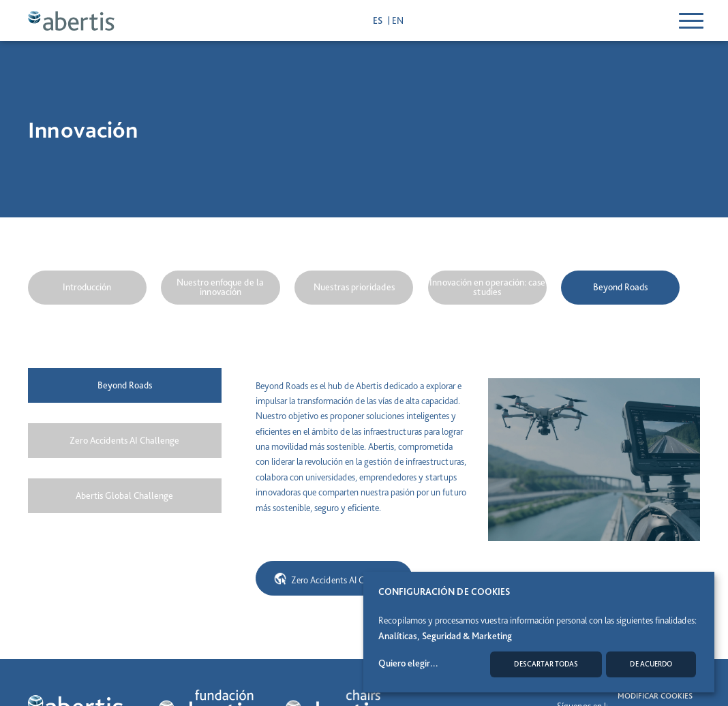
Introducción (87, 287)
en (398, 20)
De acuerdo (651, 664)
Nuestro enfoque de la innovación (220, 287)
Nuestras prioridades (354, 287)
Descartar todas (546, 664)
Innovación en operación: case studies (487, 287)
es (379, 20)
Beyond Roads (620, 287)
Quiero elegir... (408, 663)
